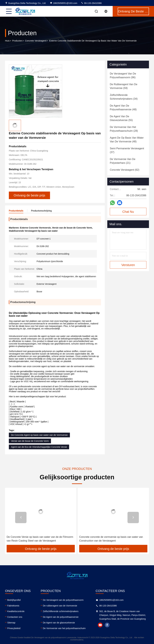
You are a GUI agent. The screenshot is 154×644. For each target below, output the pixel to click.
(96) (123, 76)
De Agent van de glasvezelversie (59, 623)
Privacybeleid (14, 628)
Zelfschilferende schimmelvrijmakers (61, 611)
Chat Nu (128, 212)
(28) (124, 129)
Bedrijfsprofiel (14, 600)
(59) (124, 86)
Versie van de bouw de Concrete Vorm (30, 441)
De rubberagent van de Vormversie (60, 606)
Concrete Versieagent (36, 41)
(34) (124, 97)
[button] (21, 517)
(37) (127, 150)
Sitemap (11, 623)
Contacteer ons (15, 617)
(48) (123, 108)
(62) (125, 170)
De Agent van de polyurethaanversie (61, 617)
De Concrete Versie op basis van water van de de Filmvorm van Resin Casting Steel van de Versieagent (40, 539)
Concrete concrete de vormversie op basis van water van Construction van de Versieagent (111, 539)
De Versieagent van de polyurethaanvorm (63, 600)
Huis (7, 41)
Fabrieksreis (13, 606)
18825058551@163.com (64, 3)
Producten (17, 41)
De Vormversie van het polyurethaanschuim (64, 628)
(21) (123, 161)
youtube (100, 625)
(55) (121, 118)
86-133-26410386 (91, 3)
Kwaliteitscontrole (16, 611)
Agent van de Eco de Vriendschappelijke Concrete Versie (39, 447)
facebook (107, 625)
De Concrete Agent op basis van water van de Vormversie (39, 435)
